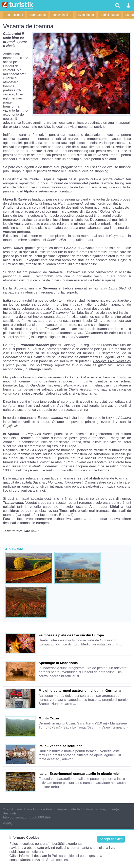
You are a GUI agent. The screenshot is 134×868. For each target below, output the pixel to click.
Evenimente (86, 15)
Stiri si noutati (110, 15)
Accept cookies (111, 839)
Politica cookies (64, 856)
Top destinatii (14, 15)
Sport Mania (37, 15)
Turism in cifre (62, 15)
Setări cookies (57, 860)
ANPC (8, 823)
